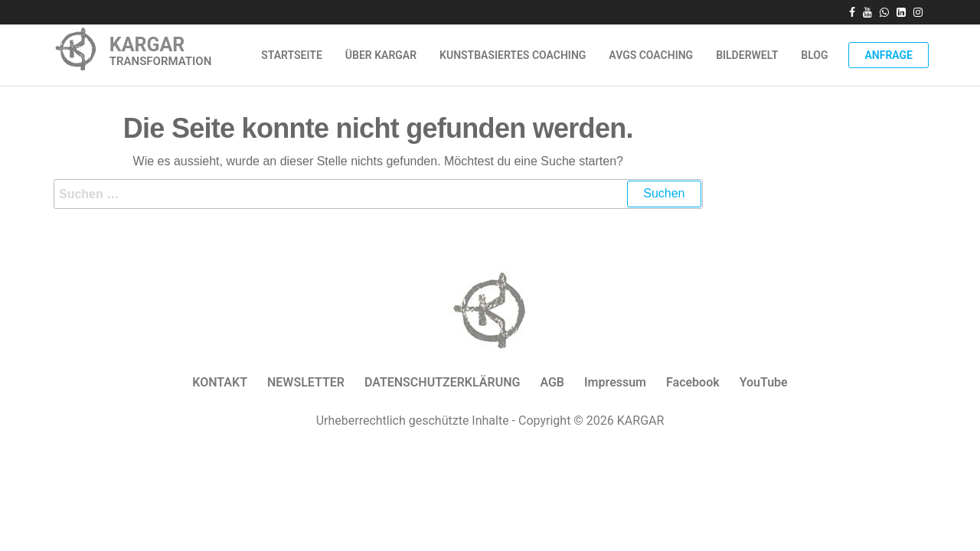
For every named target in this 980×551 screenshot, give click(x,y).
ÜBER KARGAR (381, 55)
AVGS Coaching (651, 55)
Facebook (693, 382)
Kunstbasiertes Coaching (513, 55)
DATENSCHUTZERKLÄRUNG (442, 382)
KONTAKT (220, 382)
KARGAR (147, 45)
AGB (552, 382)
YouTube (764, 382)
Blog (814, 55)
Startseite (292, 55)
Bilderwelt (747, 55)
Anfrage (889, 55)
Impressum (615, 382)
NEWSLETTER (306, 382)
